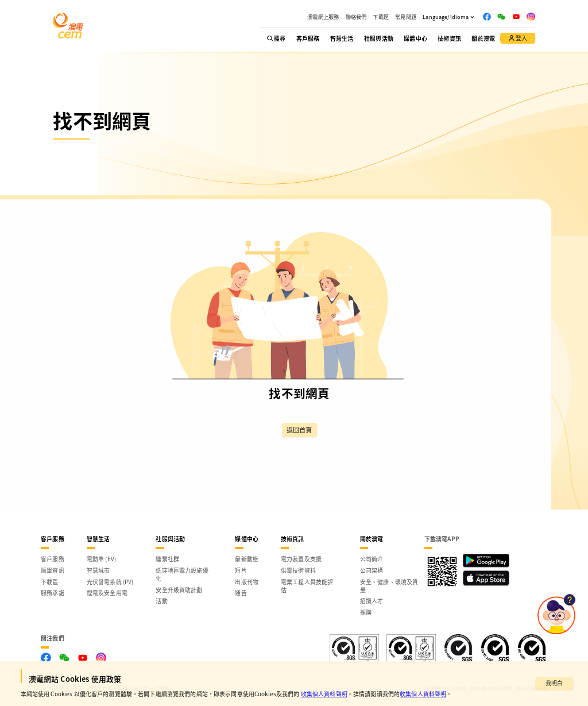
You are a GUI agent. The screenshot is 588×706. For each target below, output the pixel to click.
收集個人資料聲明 (324, 694)
